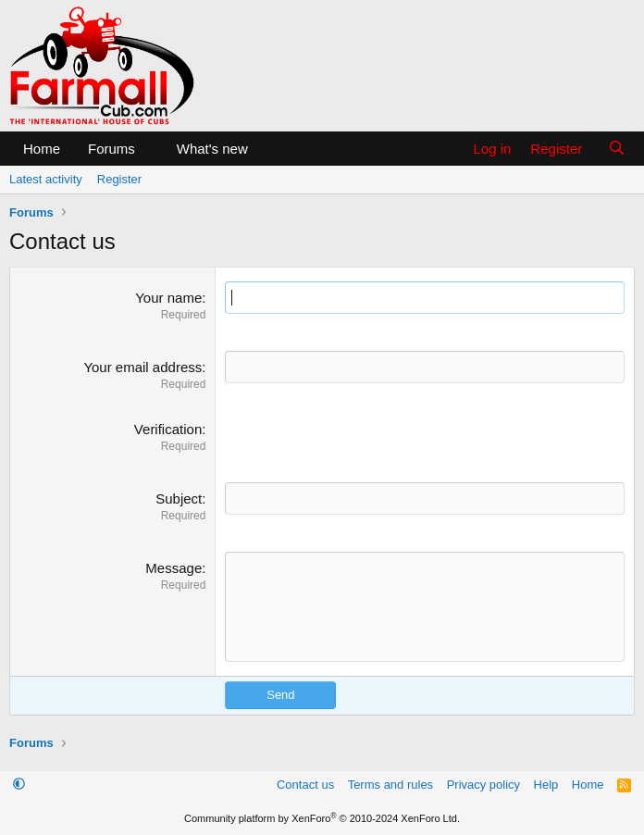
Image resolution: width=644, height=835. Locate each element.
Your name (168, 298)
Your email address (142, 367)
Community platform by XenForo (322, 818)
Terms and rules (390, 785)
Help (546, 785)
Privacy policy (483, 785)
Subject (179, 499)
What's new (212, 149)
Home (42, 149)
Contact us (305, 785)
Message (173, 568)
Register (119, 179)
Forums (111, 149)
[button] (150, 149)
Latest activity (46, 179)
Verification (168, 429)
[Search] (617, 149)
